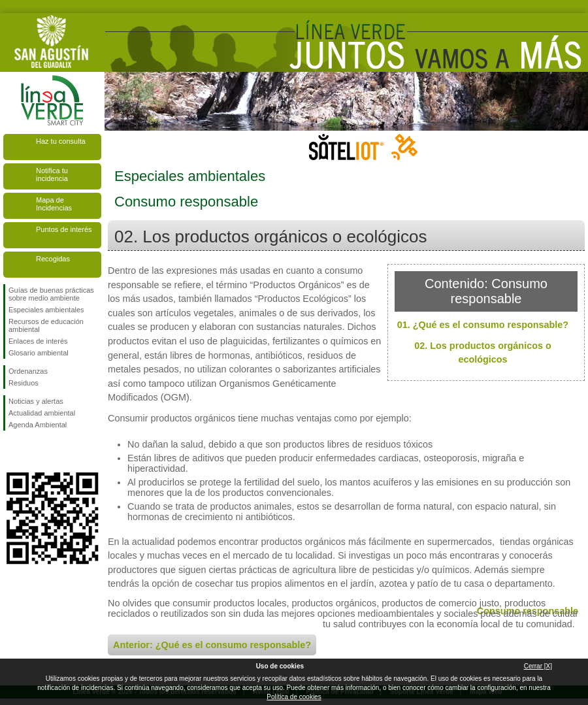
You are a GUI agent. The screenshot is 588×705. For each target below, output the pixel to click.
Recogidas (53, 259)
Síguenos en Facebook (11, 451)
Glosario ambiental (39, 353)
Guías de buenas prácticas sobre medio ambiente (51, 294)
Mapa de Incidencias (54, 204)
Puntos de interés (64, 229)
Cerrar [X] (538, 666)
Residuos (24, 383)
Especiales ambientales (46, 310)
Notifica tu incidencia (52, 174)
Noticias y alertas (36, 401)
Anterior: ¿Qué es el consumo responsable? (212, 645)
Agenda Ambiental (38, 425)
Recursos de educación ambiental (46, 325)
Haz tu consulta (61, 141)
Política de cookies (294, 697)
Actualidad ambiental (42, 413)
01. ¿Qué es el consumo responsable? (483, 325)
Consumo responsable (528, 611)
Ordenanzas (28, 371)
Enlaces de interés (38, 341)
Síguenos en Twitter (33, 451)
